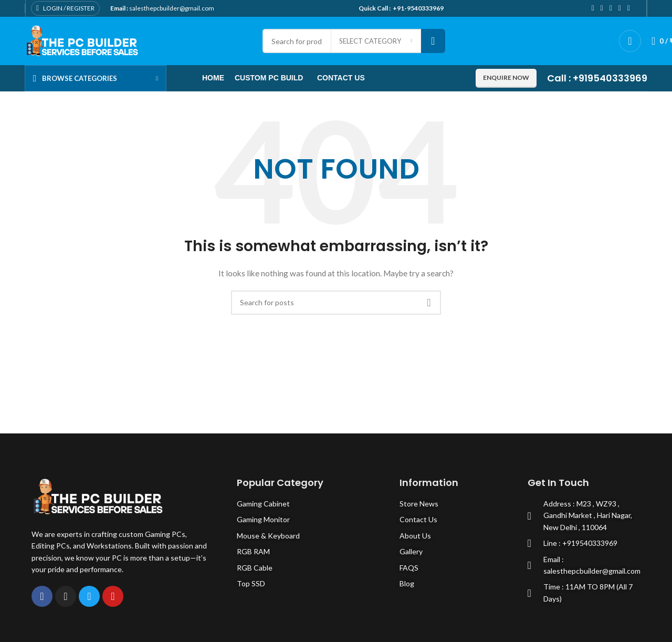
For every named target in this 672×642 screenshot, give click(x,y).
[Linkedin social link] (620, 8)
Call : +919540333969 (597, 78)
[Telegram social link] (629, 8)
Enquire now (506, 77)
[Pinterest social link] (611, 8)
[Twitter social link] (602, 8)
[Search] (336, 303)
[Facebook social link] (592, 8)
